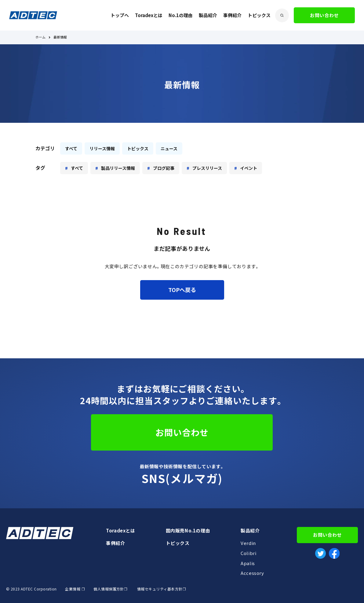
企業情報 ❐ (75, 589)
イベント (249, 168)
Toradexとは (149, 15)
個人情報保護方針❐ (110, 589)
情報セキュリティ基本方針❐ (162, 589)
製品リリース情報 (118, 168)
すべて (71, 148)
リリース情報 (102, 148)
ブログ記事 (164, 168)
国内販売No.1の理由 (188, 531)
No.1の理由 (181, 15)
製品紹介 (208, 15)
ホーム (40, 37)
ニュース (169, 148)
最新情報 (60, 37)
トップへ (120, 15)
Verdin (248, 543)
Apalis (248, 563)
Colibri (248, 553)
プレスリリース (207, 168)
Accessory (252, 573)
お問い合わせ (324, 15)
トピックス (259, 15)
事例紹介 (232, 15)
